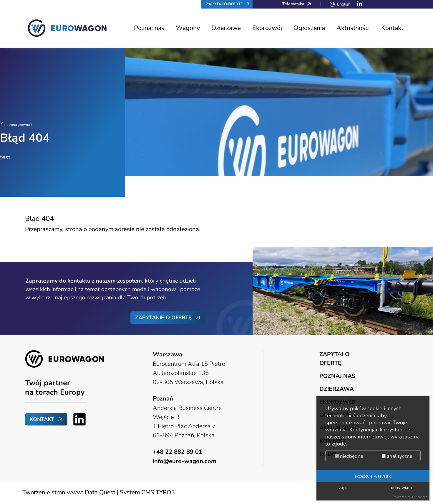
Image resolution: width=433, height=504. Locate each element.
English (344, 4)
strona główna (15, 125)
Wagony (188, 28)
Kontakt (392, 28)
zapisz (345, 488)
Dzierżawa (226, 28)
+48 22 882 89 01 (177, 452)
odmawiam (401, 488)
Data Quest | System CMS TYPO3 (130, 492)
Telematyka (298, 4)
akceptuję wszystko (373, 476)
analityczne (397, 456)
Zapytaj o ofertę (229, 4)
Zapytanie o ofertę (163, 318)
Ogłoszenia (309, 28)
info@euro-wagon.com (185, 461)
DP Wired (420, 497)
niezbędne (349, 456)
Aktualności (353, 28)
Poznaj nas (149, 28)
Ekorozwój (267, 28)
